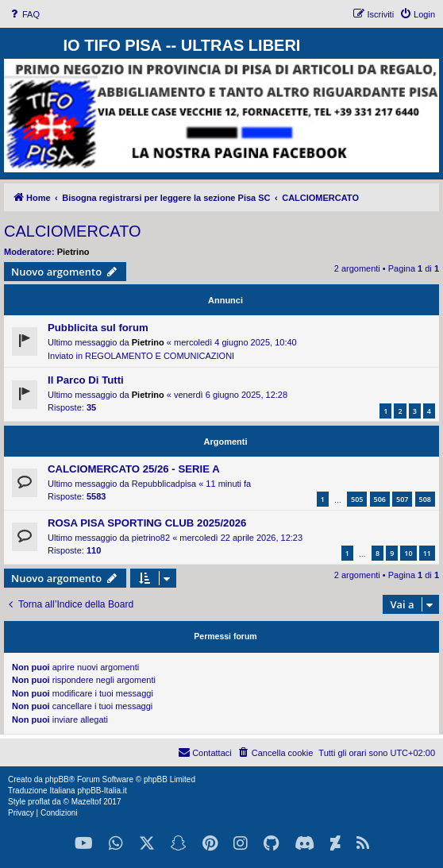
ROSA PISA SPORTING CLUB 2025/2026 (147, 523)
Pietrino (73, 252)
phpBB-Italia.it (102, 791)
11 (427, 553)
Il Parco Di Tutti (86, 380)
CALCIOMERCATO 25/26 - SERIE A (134, 469)
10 (408, 553)
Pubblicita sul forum (98, 328)
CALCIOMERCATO (73, 231)
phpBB (57, 779)
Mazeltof (87, 802)
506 (380, 499)
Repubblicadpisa (164, 484)
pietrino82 (151, 538)
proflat (39, 802)
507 (402, 499)
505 (357, 499)
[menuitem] (24, 14)
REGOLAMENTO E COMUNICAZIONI (160, 356)
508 (425, 499)
